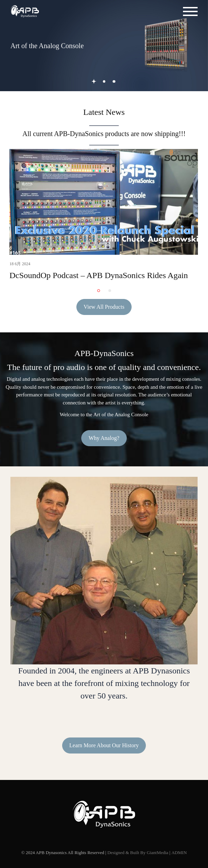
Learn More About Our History (104, 745)
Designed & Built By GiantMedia (138, 853)
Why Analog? (104, 438)
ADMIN (179, 853)
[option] (104, 46)
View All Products (104, 307)
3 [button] (114, 81)
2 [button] (104, 81)
